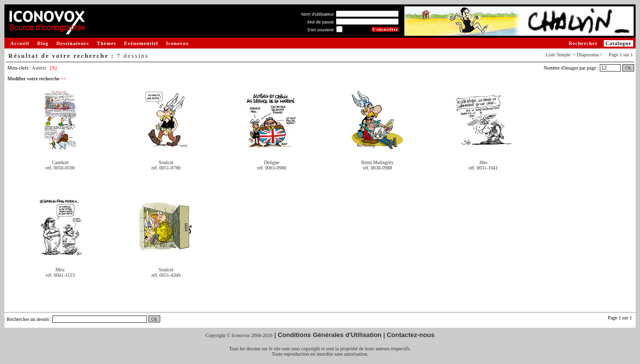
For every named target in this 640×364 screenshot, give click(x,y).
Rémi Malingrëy (377, 162)
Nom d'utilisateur (318, 14)
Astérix (39, 68)
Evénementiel (141, 43)
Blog (43, 43)
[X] (53, 68)
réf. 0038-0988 (378, 168)
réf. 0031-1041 (483, 168)
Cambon (60, 162)
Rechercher (583, 43)
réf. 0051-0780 (166, 168)
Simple (564, 55)
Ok (628, 68)
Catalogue (618, 43)
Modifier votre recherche (37, 79)
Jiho (483, 162)
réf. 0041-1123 (60, 275)
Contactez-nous (411, 335)
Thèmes (107, 43)
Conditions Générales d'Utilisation (330, 335)
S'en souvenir (320, 30)
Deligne (272, 162)
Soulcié (166, 162)
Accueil (20, 43)
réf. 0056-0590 (60, 168)
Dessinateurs (73, 43)
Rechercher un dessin (28, 319)
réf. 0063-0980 (272, 168)
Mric (60, 270)
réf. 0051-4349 (166, 275)
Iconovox (178, 43)
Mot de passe (320, 22)
